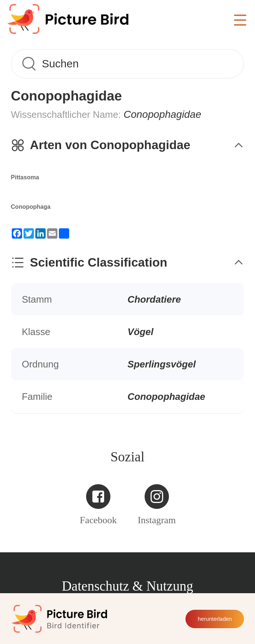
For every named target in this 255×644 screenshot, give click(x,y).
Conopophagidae (167, 397)
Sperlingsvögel (162, 364)
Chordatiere (154, 299)
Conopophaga (31, 207)
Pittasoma (25, 177)
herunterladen (215, 619)
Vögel (141, 332)
